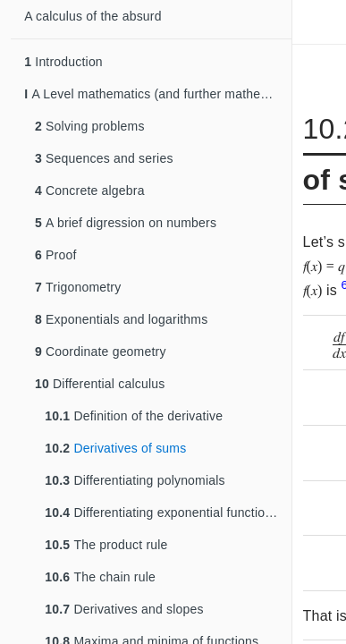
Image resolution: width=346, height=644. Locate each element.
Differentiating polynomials (135, 480)
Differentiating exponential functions (161, 513)
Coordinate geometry (101, 352)
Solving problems (90, 126)
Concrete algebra (90, 191)
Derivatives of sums (115, 448)
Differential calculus (100, 384)
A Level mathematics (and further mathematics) (158, 94)
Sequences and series (104, 158)
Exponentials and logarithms (121, 319)
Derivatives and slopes (124, 609)
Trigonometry (78, 287)
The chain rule (100, 577)
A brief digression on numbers (126, 223)
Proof (56, 255)
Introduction (63, 62)
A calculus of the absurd (93, 16)
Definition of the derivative (134, 416)
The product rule (106, 545)
